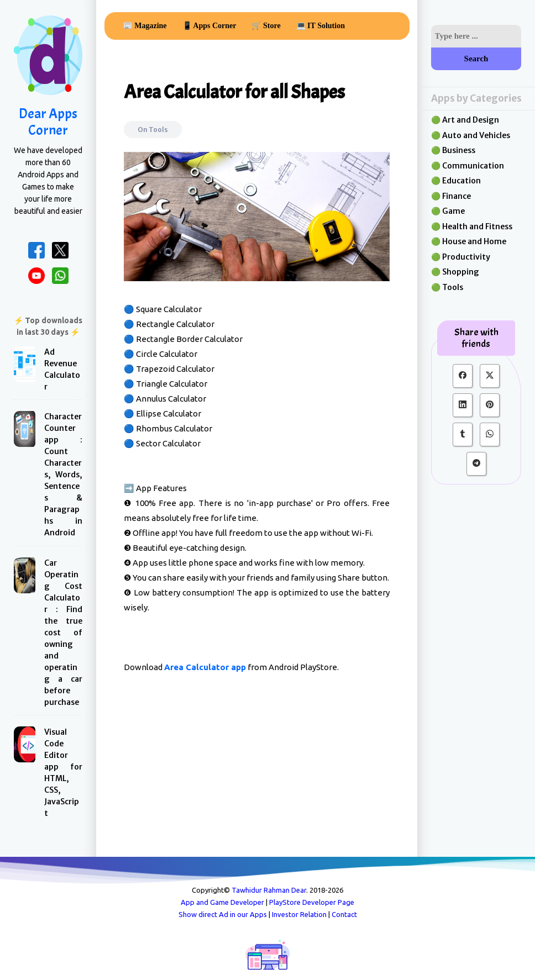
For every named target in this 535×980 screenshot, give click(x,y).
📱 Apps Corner (209, 26)
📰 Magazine (145, 26)
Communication (473, 166)
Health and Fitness (477, 226)
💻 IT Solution (321, 26)
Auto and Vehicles (476, 135)
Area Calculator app (205, 667)
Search (476, 59)
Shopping (461, 272)
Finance (457, 196)
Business (459, 150)
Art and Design (471, 120)
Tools (158, 130)
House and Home (474, 241)
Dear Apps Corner (48, 122)
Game (453, 211)
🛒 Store (266, 26)
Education (461, 181)
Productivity (466, 257)
